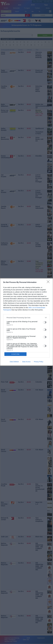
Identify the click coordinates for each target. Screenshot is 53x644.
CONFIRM (16, 354)
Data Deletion (14, 362)
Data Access (26, 362)
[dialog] (26, 322)
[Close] (49, 282)
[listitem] (26, 318)
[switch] (45, 322)
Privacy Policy (39, 362)
